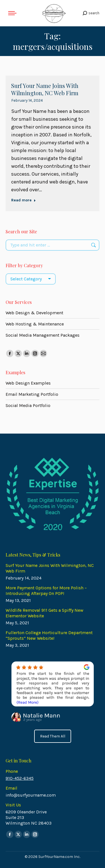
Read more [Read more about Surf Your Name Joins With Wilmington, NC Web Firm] (24, 200)
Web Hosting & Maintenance (35, 324)
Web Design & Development (34, 313)
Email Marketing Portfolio (32, 394)
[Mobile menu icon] (12, 13)
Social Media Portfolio (28, 405)
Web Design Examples (28, 383)
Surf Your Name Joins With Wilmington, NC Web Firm (45, 89)
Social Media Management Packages (43, 335)
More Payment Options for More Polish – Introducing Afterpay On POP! (46, 591)
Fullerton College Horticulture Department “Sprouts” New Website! (49, 635)
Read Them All (53, 736)
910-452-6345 (20, 778)
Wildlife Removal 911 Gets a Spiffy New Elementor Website (45, 613)
